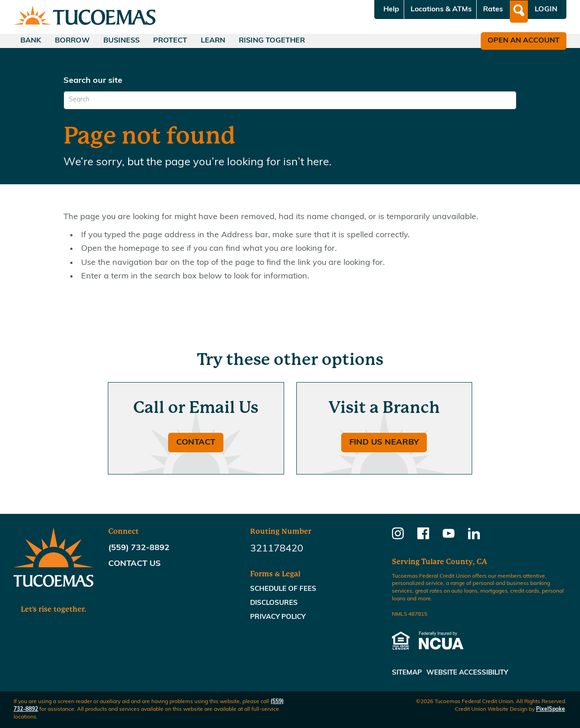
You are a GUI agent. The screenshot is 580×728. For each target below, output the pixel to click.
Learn (213, 41)
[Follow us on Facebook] (423, 537)
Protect (170, 41)
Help (391, 10)
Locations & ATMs (441, 10)
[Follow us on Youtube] (449, 537)
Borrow (72, 41)
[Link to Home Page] (85, 17)
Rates (493, 10)
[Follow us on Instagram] (398, 537)
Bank (31, 41)
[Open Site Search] (519, 12)
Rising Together (272, 41)
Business (121, 41)
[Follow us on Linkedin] (474, 537)
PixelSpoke (551, 709)
